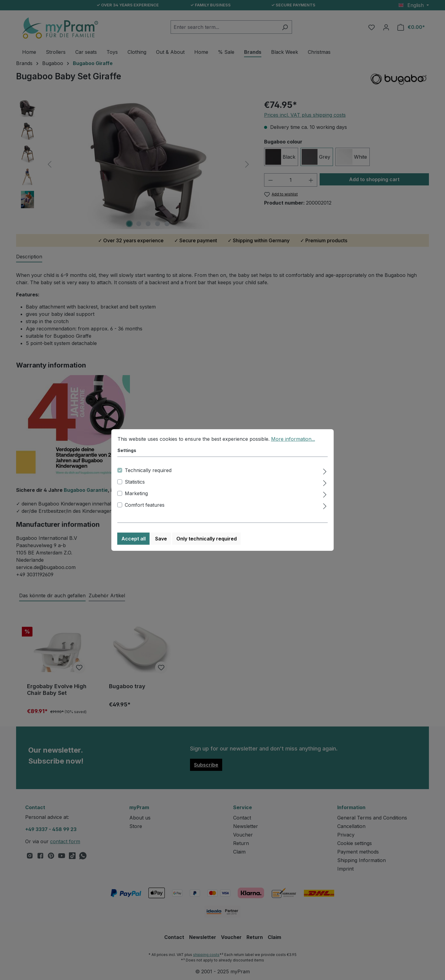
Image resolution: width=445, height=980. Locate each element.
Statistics (135, 482)
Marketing (136, 493)
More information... (293, 439)
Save (161, 539)
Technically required (148, 470)
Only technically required (207, 539)
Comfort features (145, 505)
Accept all (134, 539)
